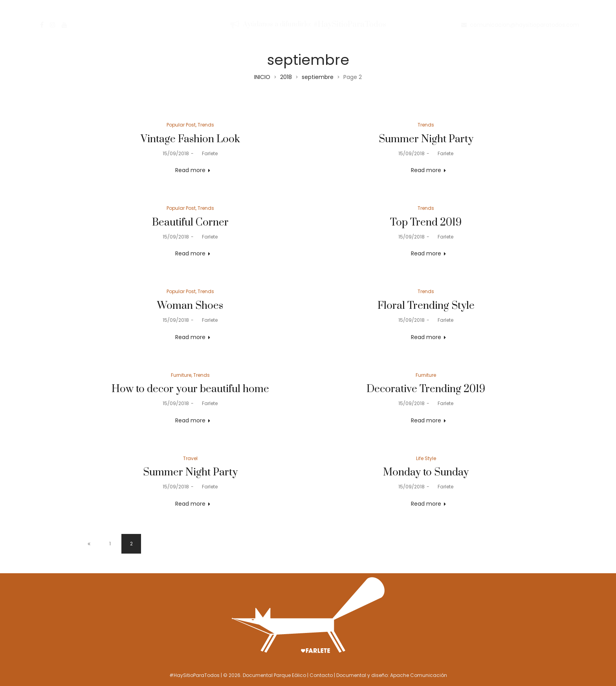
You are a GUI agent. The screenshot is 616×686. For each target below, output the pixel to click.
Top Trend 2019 (426, 223)
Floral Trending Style (426, 306)
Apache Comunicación (419, 675)
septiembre (318, 77)
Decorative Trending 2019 (426, 389)
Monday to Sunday (426, 472)
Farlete (207, 153)
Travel (190, 458)
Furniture (181, 375)
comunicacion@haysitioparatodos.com (524, 25)
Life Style (426, 458)
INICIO (262, 77)
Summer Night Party (426, 139)
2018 (286, 77)
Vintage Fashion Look (190, 139)
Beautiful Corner (190, 223)
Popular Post (181, 125)
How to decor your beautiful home (190, 389)
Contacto (321, 675)
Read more (190, 170)
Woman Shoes (190, 306)
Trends (206, 125)
